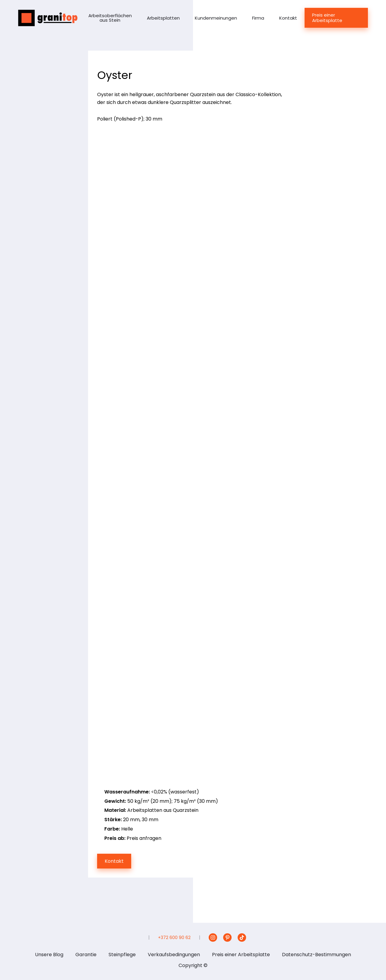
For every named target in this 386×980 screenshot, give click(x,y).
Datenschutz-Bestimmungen (316, 955)
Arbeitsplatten (163, 18)
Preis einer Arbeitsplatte (327, 18)
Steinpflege (122, 955)
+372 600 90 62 (174, 938)
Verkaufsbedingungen (174, 955)
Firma (258, 18)
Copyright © (193, 965)
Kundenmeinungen (216, 18)
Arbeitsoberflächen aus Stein (110, 18)
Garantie (86, 955)
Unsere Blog (49, 955)
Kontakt (288, 18)
